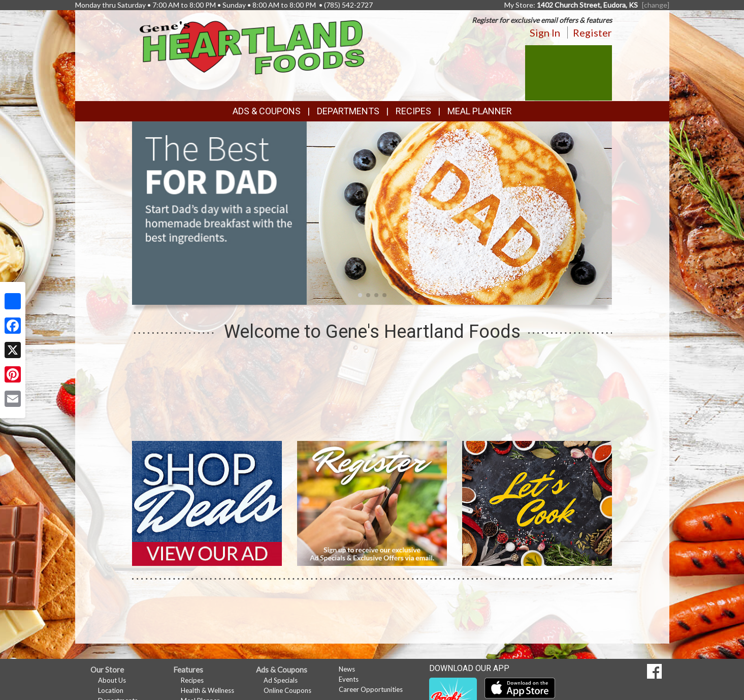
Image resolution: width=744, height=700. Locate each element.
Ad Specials (281, 680)
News (347, 669)
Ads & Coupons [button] (267, 111)
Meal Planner (480, 111)
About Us (112, 680)
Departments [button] (348, 111)
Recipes (413, 111)
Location (111, 690)
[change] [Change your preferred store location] (656, 5)
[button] (360, 295)
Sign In (545, 33)
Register (592, 33)
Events (349, 679)
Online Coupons (287, 690)
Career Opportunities (371, 689)
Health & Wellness (207, 690)
